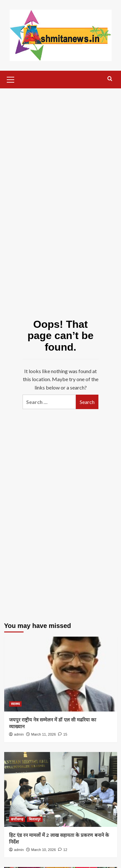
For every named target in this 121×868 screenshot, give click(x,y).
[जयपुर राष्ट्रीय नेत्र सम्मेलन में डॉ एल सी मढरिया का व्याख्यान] (61, 674)
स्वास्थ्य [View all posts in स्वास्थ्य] (15, 704)
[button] (11, 79)
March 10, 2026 (44, 850)
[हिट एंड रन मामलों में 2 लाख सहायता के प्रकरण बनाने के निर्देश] (61, 789)
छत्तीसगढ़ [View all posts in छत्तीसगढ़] (17, 819)
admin (19, 734)
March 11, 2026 (44, 734)
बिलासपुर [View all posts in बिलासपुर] (35, 819)
